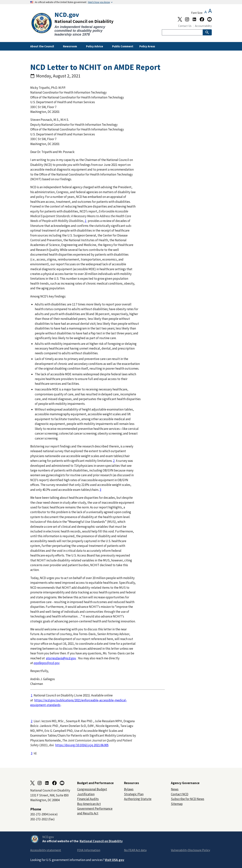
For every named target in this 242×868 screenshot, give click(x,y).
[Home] (76, 24)
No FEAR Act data (135, 850)
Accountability (203, 26)
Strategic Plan (134, 794)
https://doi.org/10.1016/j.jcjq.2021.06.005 (82, 745)
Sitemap (177, 804)
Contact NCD (180, 794)
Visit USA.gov (114, 860)
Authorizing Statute (138, 799)
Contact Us (185, 26)
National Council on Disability (101, 841)
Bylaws (129, 789)
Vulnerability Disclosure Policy (190, 850)
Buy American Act (89, 804)
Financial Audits (88, 799)
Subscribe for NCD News (188, 799)
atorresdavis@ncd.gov (61, 658)
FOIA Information (89, 850)
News (175, 789)
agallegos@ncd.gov (47, 663)
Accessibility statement (46, 850)
